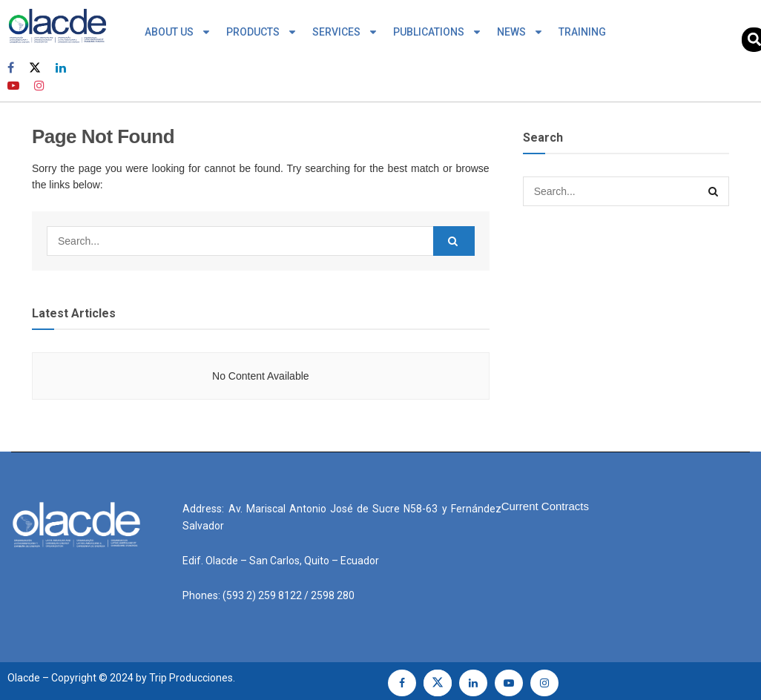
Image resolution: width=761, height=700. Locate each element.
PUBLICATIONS (438, 32)
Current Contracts (545, 506)
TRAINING (582, 32)
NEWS (520, 32)
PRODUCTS (262, 32)
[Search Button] (454, 241)
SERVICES (345, 32)
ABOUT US (178, 32)
